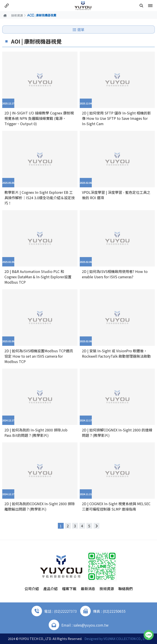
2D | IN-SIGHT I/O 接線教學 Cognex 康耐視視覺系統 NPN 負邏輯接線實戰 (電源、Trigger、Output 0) (39, 118)
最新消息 (88, 589)
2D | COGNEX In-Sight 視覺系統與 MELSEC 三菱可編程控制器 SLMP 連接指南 (116, 506)
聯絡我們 (126, 589)
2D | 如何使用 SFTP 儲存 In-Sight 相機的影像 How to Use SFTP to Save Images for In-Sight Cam (116, 118)
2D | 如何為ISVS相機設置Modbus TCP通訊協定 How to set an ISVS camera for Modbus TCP (39, 356)
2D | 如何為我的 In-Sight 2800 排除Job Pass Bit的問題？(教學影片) (36, 433)
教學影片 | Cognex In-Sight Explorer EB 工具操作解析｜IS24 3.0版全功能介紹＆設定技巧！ (40, 198)
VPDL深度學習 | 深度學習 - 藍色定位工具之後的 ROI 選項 (116, 195)
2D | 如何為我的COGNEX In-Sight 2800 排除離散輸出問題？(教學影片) (40, 506)
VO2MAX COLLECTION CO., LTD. (126, 639)
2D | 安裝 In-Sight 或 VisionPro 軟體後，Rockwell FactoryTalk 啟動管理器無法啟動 (116, 353)
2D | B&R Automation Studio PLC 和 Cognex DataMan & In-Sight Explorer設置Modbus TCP (38, 277)
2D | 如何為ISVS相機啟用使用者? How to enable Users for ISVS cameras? (115, 274)
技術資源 (17, 15)
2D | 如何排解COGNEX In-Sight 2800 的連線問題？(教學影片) (117, 433)
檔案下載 (69, 589)
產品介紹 (50, 589)
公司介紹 (32, 589)
